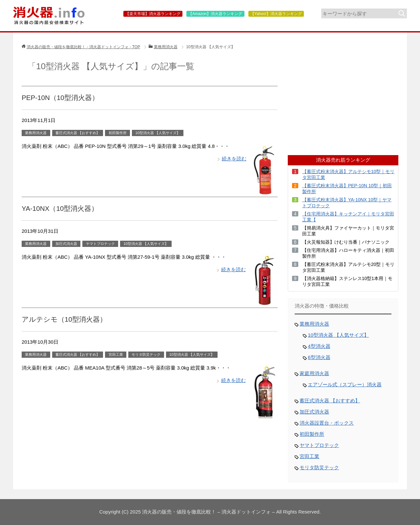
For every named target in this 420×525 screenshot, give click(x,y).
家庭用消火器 (314, 373)
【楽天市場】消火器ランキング (153, 14)
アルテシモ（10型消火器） (64, 319)
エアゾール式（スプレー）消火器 (345, 384)
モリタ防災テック (146, 354)
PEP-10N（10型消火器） (60, 98)
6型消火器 (319, 357)
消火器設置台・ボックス (327, 423)
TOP (83, 47)
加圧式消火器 (66, 244)
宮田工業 (116, 354)
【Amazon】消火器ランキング (215, 14)
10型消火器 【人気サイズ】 (158, 133)
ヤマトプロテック (100, 244)
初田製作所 (118, 133)
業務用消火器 (36, 133)
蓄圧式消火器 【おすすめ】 (78, 133)
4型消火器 (319, 346)
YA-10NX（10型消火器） (60, 208)
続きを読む (234, 159)
